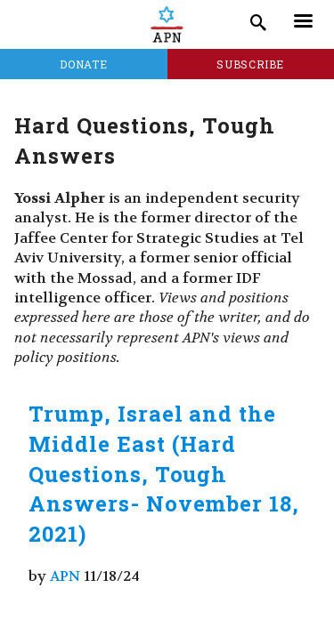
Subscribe (250, 64)
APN (65, 576)
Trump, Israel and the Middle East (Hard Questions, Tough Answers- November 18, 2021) (164, 473)
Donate (83, 64)
